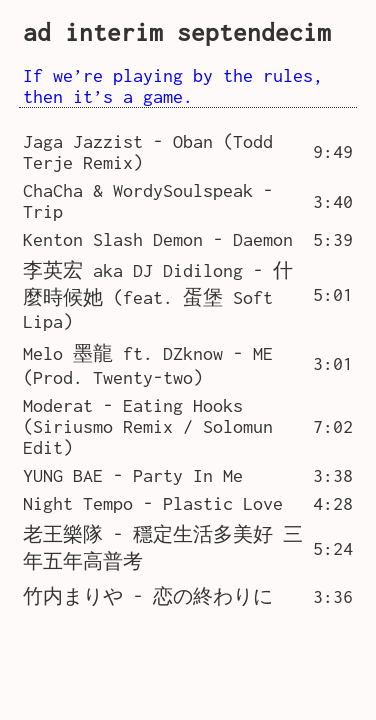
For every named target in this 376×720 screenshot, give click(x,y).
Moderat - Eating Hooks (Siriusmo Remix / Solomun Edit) (148, 426)
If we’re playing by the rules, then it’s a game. (173, 86)
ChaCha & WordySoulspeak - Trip (148, 201)
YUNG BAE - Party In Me (133, 475)
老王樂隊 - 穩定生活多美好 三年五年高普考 (163, 548)
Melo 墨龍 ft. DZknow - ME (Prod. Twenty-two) (148, 365)
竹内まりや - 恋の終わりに (148, 596)
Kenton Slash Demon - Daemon (158, 239)
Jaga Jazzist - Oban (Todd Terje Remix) (148, 152)
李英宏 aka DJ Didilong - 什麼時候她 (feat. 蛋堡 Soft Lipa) (158, 296)
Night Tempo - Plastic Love (153, 503)
